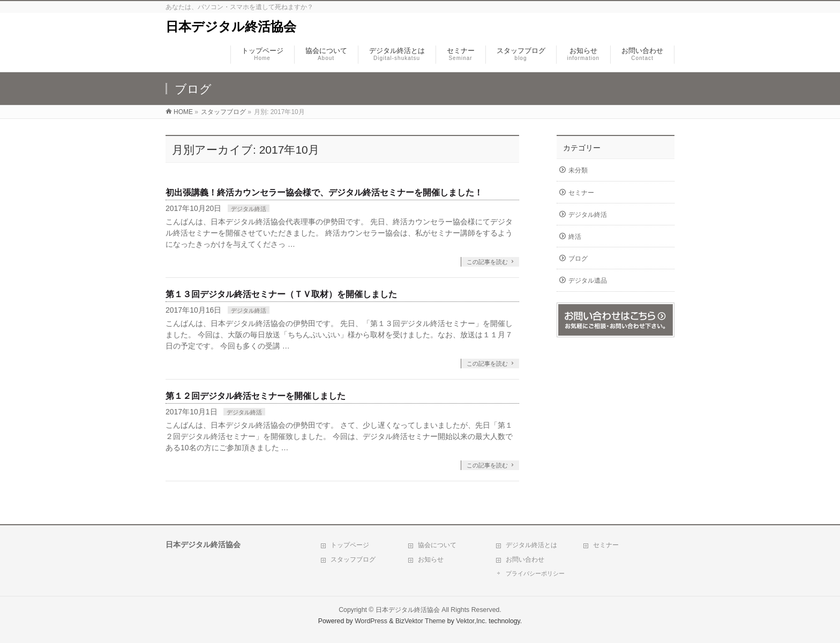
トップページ (350, 545)
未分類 (578, 170)
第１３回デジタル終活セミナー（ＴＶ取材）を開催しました (281, 294)
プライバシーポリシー (535, 573)
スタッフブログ (353, 559)
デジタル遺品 (588, 281)
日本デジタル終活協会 (231, 27)
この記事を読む (487, 262)
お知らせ (431, 559)
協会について (437, 545)
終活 (575, 237)
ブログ (578, 259)
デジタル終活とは (531, 545)
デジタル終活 (249, 209)
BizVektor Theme (421, 621)
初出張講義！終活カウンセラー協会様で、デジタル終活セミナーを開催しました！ (324, 192)
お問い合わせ (525, 559)
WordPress (371, 621)
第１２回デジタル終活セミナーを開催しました (256, 396)
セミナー (581, 193)
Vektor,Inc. (471, 621)
